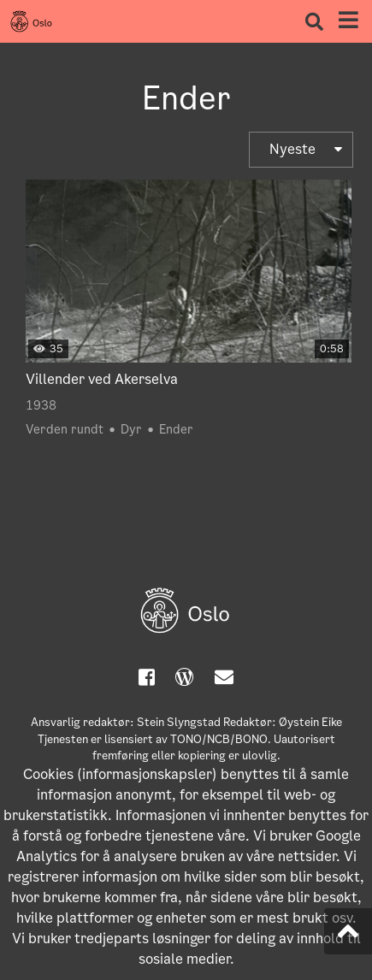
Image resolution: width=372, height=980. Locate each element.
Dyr (131, 429)
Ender (176, 429)
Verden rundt (65, 429)
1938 (41, 405)
